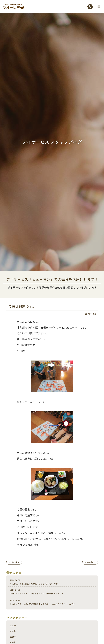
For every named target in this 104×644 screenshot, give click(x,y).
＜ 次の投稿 (14, 562)
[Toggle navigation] (99, 7)
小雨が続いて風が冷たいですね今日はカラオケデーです (52, 582)
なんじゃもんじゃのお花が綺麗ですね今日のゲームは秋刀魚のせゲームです (52, 604)
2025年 (14, 635)
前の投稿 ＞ (90, 562)
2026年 (14, 629)
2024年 (14, 640)
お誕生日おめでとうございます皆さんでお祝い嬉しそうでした (52, 592)
